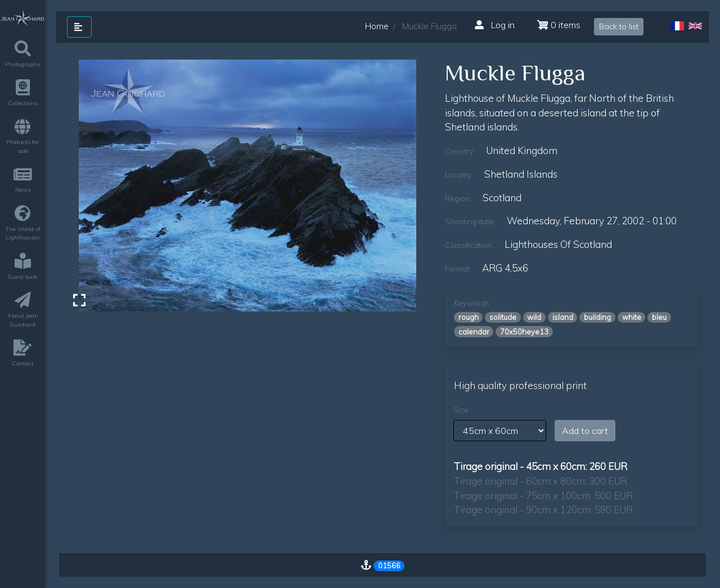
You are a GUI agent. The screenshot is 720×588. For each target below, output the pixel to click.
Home (377, 26)
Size (461, 410)
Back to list (619, 26)
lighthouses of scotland (558, 244)
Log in (495, 25)
